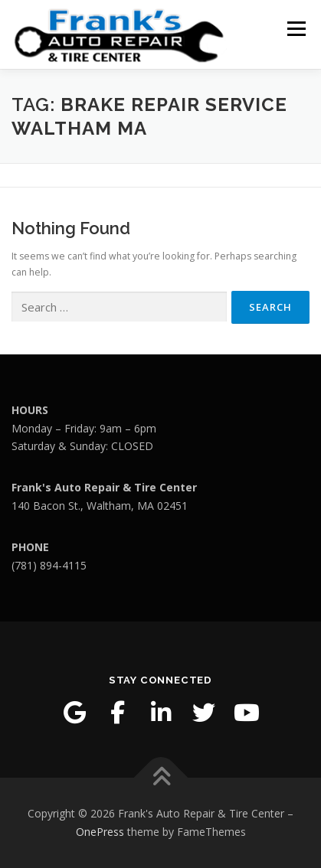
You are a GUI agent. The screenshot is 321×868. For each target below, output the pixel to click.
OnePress (100, 832)
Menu (295, 29)
